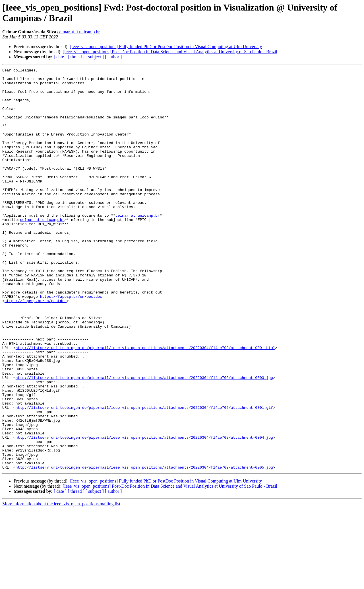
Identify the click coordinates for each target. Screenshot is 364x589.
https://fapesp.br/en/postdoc (71, 342)
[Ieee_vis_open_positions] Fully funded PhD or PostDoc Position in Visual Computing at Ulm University (166, 47)
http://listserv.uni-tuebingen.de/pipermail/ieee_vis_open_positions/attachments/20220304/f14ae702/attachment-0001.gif (144, 476)
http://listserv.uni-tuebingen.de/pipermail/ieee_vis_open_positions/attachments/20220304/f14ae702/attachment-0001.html (145, 404)
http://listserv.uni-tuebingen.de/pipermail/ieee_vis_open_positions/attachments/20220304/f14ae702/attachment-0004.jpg (144, 512)
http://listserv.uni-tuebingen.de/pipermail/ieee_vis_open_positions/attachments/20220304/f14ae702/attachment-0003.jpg (144, 440)
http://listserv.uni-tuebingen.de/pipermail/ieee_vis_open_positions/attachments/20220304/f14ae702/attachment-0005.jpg (144, 547)
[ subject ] (95, 57)
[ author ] (113, 57)
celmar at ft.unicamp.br (78, 32)
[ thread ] (76, 57)
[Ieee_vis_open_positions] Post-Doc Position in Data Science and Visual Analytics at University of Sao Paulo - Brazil (170, 52)
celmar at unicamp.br (138, 245)
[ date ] (60, 57)
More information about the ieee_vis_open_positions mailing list (61, 584)
